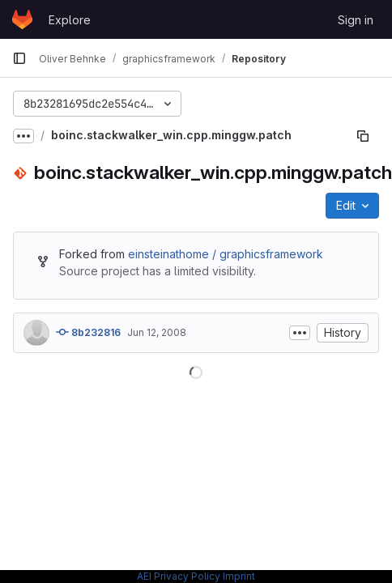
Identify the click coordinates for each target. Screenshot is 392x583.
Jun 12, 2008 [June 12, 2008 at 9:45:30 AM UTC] (157, 332)
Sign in (356, 20)
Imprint (239, 576)
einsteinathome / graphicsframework (226, 254)
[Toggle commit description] (300, 333)
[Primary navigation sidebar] (19, 58)
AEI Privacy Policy (179, 576)
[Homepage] (22, 19)
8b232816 (88, 332)
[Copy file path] (363, 136)
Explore (70, 20)
